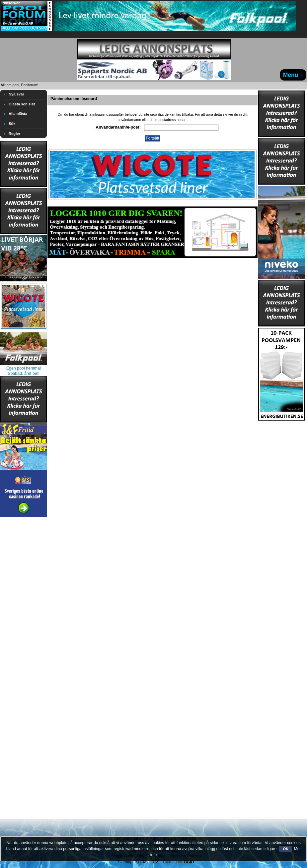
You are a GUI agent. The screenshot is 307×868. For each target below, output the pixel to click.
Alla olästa (18, 114)
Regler (14, 134)
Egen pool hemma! (24, 368)
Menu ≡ (293, 75)
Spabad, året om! (24, 374)
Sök (12, 124)
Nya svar (16, 94)
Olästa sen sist (22, 104)
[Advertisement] (24, 618)
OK (286, 849)
